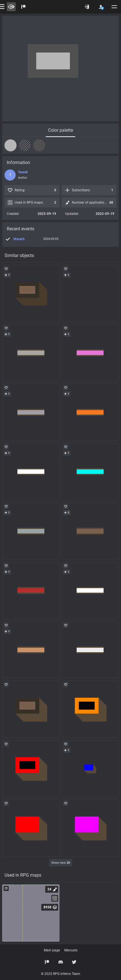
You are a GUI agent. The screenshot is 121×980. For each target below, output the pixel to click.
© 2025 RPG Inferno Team (61, 974)
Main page (52, 950)
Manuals (71, 950)
